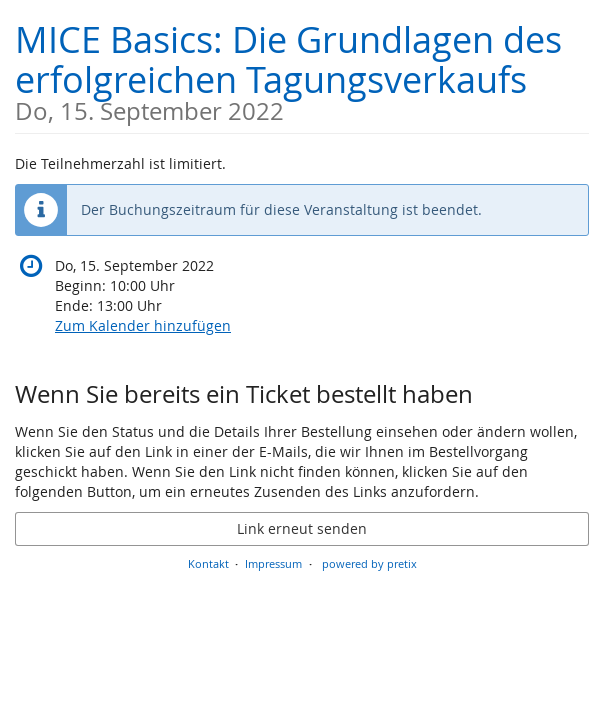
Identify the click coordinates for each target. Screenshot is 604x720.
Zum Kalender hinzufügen (143, 325)
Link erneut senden (302, 528)
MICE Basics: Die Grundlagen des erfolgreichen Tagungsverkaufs (302, 69)
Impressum (273, 563)
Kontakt (208, 563)
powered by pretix (369, 563)
